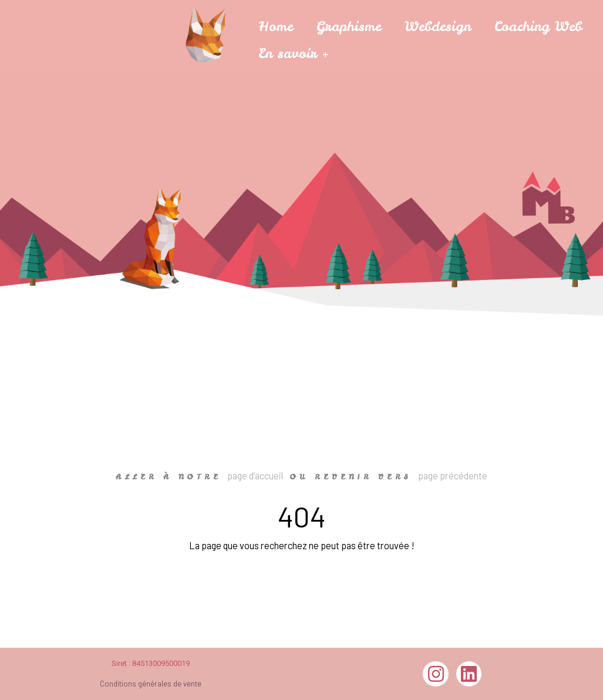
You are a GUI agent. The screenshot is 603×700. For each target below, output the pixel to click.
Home (276, 26)
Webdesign (438, 26)
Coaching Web (538, 26)
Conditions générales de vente (151, 684)
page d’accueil (255, 476)
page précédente (453, 476)
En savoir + (294, 53)
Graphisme (349, 26)
